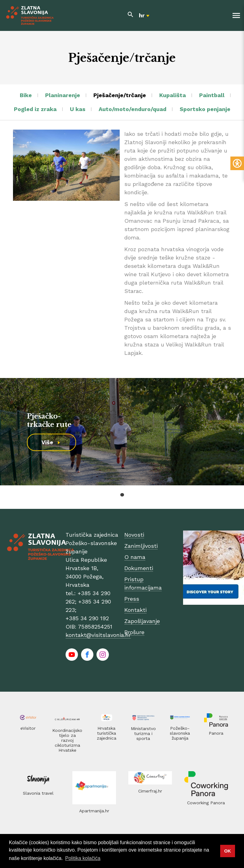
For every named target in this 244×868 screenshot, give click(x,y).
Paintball (212, 95)
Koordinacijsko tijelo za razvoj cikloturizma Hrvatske (67, 740)
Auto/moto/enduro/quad (133, 109)
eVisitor (28, 728)
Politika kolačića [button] (83, 858)
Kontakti (135, 610)
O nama (135, 557)
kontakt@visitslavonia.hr (98, 635)
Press (132, 599)
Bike (26, 95)
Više (47, 442)
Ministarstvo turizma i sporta (143, 733)
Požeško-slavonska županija (180, 733)
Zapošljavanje (142, 621)
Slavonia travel (38, 793)
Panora (216, 733)
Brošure (134, 632)
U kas (78, 109)
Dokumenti (139, 568)
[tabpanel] (122, 432)
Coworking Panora (206, 803)
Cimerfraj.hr (150, 791)
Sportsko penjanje (205, 109)
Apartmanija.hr (94, 811)
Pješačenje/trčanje (120, 95)
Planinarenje (63, 95)
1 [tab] (122, 495)
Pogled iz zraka (35, 109)
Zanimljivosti (141, 546)
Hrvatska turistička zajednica (107, 733)
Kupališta (173, 95)
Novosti (134, 535)
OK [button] (228, 851)
